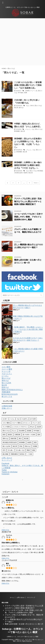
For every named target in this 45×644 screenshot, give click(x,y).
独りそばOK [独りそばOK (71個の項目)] (6, 446)
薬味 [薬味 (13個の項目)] (34, 450)
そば (27, 106)
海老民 (26, 173)
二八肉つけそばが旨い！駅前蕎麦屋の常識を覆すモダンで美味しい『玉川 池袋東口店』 (28, 85)
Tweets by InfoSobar (10, 472)
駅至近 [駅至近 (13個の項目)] (22, 454)
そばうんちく (7, 374)
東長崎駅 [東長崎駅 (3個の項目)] (22, 442)
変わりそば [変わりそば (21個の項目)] (6, 431)
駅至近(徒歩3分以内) (10, 394)
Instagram (6, 474)
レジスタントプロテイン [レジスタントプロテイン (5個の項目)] (20, 427)
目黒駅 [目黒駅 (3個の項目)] (35, 446)
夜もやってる (7, 397)
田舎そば (5, 387)
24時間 (27, 91)
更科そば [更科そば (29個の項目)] (5, 438)
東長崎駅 (17, 131)
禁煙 (26, 93)
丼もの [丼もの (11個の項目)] (32, 427)
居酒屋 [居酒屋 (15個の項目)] (29, 431)
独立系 (16, 108)
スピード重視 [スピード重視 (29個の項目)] (16, 423)
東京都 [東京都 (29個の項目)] (26, 438)
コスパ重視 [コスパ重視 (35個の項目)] (6, 423)
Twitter (4, 470)
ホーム (12, 597)
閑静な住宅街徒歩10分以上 (12, 390)
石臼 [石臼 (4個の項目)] (4, 450)
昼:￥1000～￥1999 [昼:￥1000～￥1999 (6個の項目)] (29, 435)
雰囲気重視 (6, 392)
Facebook (5, 463)
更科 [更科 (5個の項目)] (39, 435)
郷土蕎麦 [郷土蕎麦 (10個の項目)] (5, 454)
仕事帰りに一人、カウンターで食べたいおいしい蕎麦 (23, 637)
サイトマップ (7, 460)
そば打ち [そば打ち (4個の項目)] (25, 419)
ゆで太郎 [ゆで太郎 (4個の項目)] (33, 419)
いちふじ (28, 129)
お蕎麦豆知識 (7, 406)
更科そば (5, 381)
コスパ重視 (6, 367)
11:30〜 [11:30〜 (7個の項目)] (5, 419)
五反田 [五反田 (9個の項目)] (39, 427)
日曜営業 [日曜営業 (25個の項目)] (17, 435)
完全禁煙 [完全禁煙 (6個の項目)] (22, 431)
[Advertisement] (22, 42)
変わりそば (38, 106)
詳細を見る (5, 530)
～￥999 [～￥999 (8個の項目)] (30, 454)
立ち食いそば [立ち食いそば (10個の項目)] (20, 450)
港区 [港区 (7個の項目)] (35, 442)
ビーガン (5, 376)
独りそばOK (6, 383)
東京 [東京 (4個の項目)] (20, 438)
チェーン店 (34, 91)
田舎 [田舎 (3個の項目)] (21, 446)
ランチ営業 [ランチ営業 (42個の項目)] (6, 427)
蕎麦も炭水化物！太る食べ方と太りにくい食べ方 (24, 624)
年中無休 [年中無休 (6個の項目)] (37, 431)
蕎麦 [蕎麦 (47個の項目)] (28, 450)
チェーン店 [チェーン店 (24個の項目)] (36, 423)
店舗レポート (7, 408)
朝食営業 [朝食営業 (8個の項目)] (14, 438)
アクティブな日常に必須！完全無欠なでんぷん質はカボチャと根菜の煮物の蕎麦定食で (28, 201)
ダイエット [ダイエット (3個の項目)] (27, 423)
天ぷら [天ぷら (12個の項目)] (14, 431)
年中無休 (21, 93)
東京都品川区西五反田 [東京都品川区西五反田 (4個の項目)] (10, 442)
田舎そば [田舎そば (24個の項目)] (28, 446)
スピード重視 (7, 369)
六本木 (32, 106)
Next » (36, 183)
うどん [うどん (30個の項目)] (12, 419)
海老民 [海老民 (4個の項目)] (29, 442)
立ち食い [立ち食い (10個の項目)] (11, 450)
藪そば (21, 108)
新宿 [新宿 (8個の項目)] (4, 435)
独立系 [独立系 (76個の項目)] (15, 446)
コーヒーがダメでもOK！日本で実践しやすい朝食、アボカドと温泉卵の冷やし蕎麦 (28, 217)
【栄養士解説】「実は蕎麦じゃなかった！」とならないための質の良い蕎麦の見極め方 (28, 329)
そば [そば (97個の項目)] (18, 419)
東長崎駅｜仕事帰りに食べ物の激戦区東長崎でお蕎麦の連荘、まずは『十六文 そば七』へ (28, 165)
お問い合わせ (7, 458)
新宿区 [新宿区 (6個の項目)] (10, 435)
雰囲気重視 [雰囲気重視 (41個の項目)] (14, 454)
